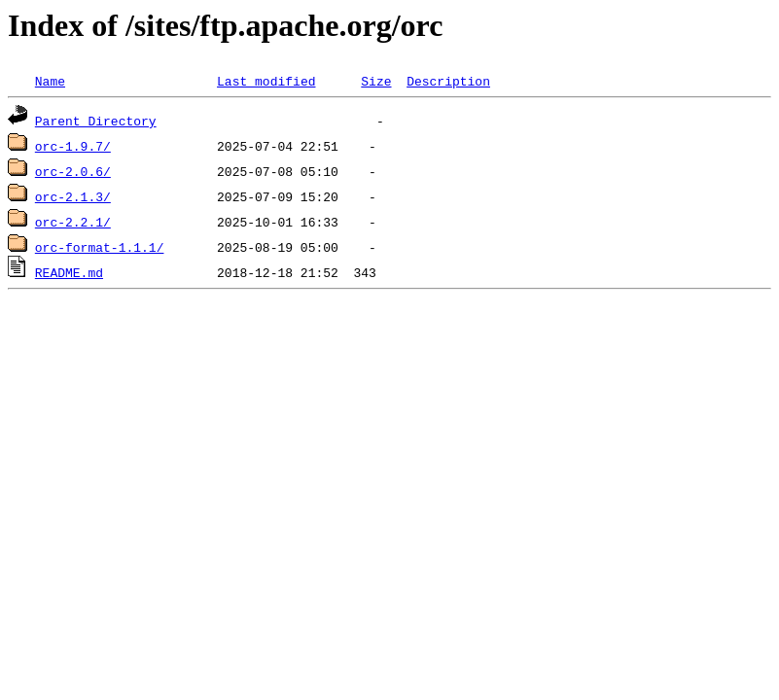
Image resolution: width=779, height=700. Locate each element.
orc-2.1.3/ (73, 196)
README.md (69, 272)
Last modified (266, 81)
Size (376, 81)
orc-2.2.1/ (73, 222)
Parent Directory (96, 121)
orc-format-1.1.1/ (100, 247)
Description (448, 81)
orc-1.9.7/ (73, 146)
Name (50, 81)
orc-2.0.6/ (73, 171)
